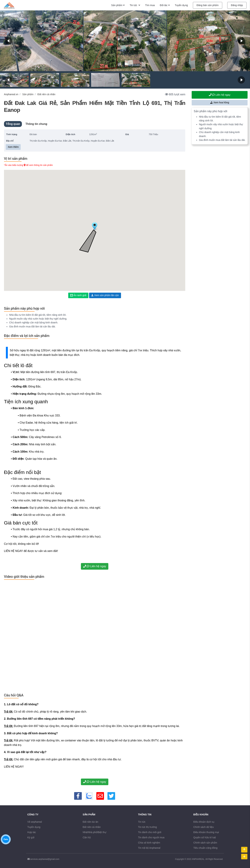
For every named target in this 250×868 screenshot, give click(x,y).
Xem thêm (13, 147)
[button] (95, 226)
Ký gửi (31, 837)
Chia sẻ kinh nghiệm (149, 843)
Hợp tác (32, 832)
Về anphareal (35, 822)
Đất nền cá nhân (46, 94)
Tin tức (142, 822)
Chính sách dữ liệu (204, 827)
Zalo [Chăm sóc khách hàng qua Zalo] (6, 847)
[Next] (241, 41)
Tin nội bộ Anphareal (149, 848)
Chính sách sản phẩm (205, 843)
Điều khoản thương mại (206, 832)
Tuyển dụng (34, 827)
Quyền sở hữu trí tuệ (205, 837)
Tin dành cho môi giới (150, 832)
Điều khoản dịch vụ (204, 822)
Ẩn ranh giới (78, 295)
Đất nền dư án (90, 822)
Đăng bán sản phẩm (208, 5)
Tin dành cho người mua (151, 837)
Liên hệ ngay (95, 566)
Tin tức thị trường (147, 827)
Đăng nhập (237, 5)
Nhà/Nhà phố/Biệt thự (94, 832)
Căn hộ (87, 837)
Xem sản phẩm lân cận (105, 295)
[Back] (9, 41)
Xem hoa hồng (220, 103)
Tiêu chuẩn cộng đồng (205, 848)
